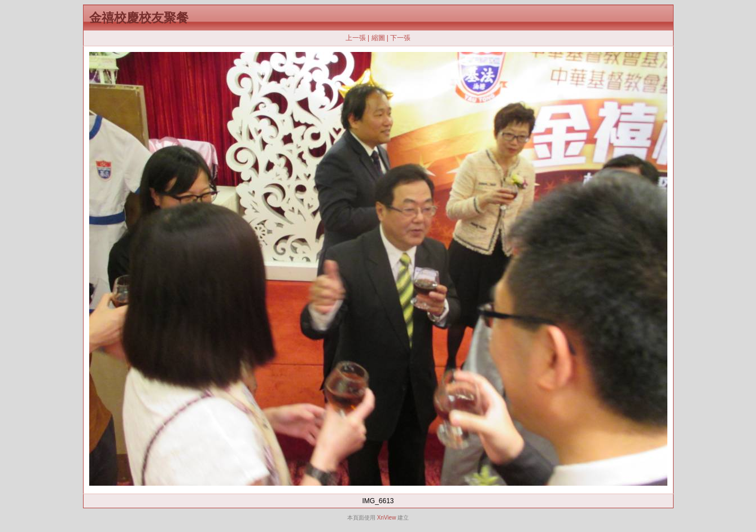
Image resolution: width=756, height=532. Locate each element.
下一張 (400, 38)
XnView (387, 518)
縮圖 (378, 38)
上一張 (356, 38)
